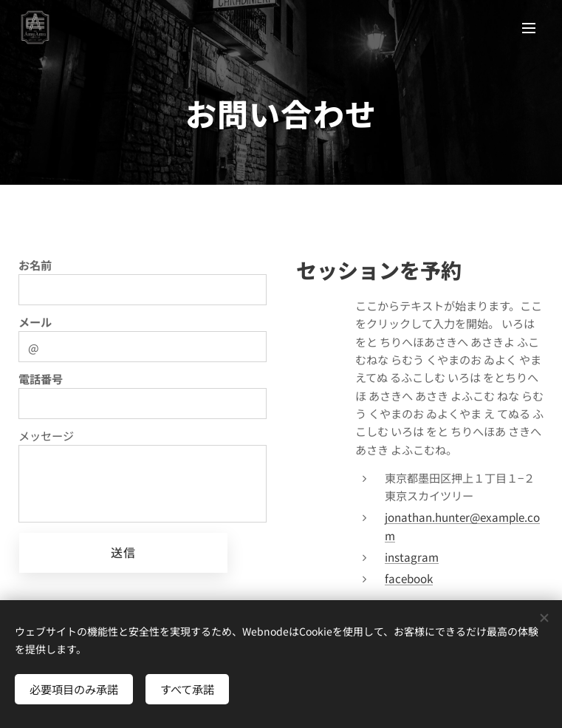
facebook (409, 578)
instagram (412, 557)
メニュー (529, 28)
